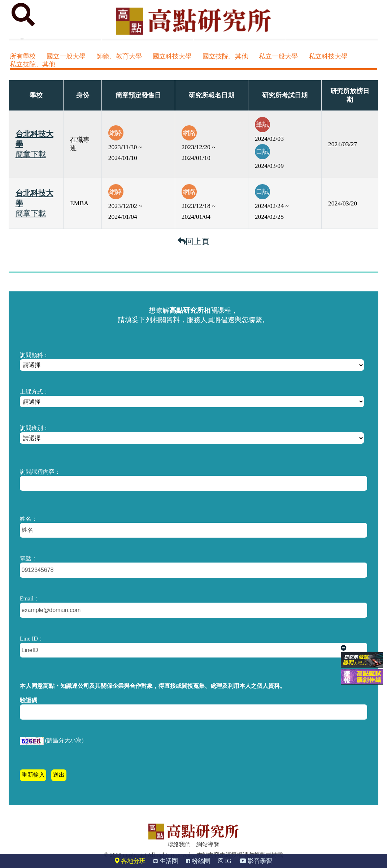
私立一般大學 (278, 56)
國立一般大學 (66, 56)
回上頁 (193, 241)
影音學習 (256, 861)
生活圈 (166, 861)
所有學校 (23, 56)
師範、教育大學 (119, 56)
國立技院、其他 (225, 56)
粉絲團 (198, 861)
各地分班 (130, 861)
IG (225, 861)
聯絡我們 (179, 844)
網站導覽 (208, 844)
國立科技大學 (172, 56)
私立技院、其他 (32, 64)
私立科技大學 (328, 56)
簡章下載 (31, 154)
